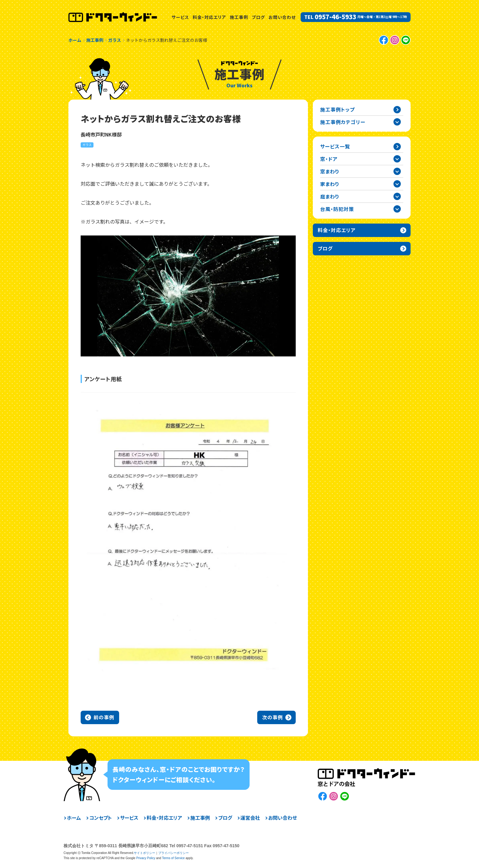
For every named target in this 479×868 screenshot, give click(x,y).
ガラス (87, 145)
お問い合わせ (282, 17)
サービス (180, 17)
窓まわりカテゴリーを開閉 (397, 171)
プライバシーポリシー (174, 853)
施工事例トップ (337, 109)
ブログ (258, 17)
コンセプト (101, 818)
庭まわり (330, 196)
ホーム (74, 818)
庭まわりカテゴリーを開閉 (397, 196)
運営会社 (250, 818)
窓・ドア (329, 159)
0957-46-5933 (335, 17)
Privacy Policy (146, 858)
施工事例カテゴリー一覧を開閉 (397, 122)
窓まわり (330, 171)
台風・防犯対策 (337, 209)
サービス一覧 (335, 146)
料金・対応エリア (209, 17)
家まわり (330, 184)
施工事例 (239, 17)
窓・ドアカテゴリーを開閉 (397, 159)
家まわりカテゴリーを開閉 (397, 184)
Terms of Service (173, 858)
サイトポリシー (144, 853)
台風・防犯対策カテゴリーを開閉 (397, 209)
